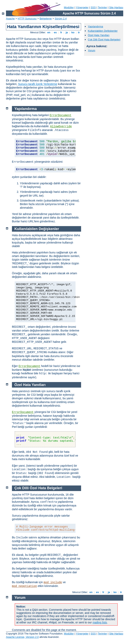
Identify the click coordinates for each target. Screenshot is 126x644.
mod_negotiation (24, 586)
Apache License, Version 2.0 (22, 637)
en (49, 32)
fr (61, 32)
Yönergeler (82, 7)
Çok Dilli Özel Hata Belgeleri (104, 40)
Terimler (102, 7)
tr (79, 32)
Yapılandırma (95, 26)
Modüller (69, 7)
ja (67, 32)
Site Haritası (116, 7)
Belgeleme (46, 19)
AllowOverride (61, 126)
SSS (93, 7)
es (55, 32)
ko (73, 32)
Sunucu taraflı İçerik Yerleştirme (38, 84)
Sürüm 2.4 (61, 19)
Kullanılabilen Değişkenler (103, 31)
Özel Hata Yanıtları (99, 35)
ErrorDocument (61, 115)
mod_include (53, 582)
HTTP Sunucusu (27, 19)
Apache (10, 19)
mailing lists (100, 622)
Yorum (92, 50)
